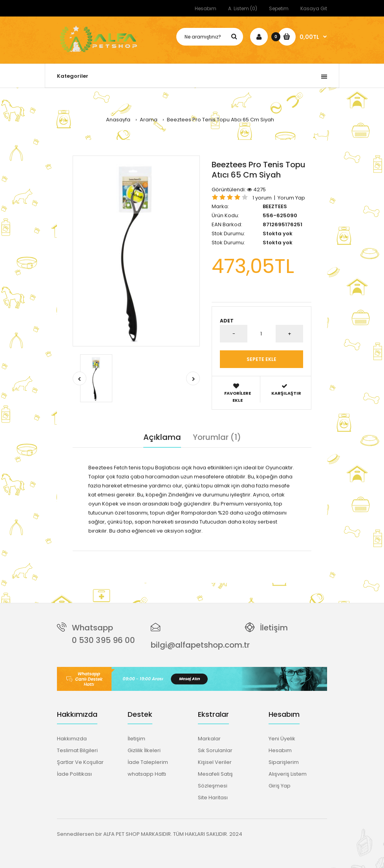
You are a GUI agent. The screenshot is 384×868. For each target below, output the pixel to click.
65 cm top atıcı (234, 555)
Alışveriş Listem (288, 774)
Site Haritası (213, 797)
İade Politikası (74, 774)
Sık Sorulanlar (215, 750)
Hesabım (206, 8)
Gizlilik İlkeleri (144, 750)
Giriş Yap (280, 786)
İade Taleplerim (148, 762)
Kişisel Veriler (215, 762)
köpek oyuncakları (189, 555)
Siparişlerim (284, 762)
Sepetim (279, 8)
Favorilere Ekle (238, 393)
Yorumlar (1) (217, 437)
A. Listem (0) (243, 8)
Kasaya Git (314, 8)
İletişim (274, 628)
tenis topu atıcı (145, 555)
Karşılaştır (286, 390)
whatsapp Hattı (147, 774)
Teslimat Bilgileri (77, 750)
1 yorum (262, 198)
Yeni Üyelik (282, 739)
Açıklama (162, 437)
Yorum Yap (291, 198)
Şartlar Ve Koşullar (80, 762)
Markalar (209, 739)
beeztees (112, 555)
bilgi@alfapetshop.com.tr (200, 645)
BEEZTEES (275, 206)
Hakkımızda (72, 739)
